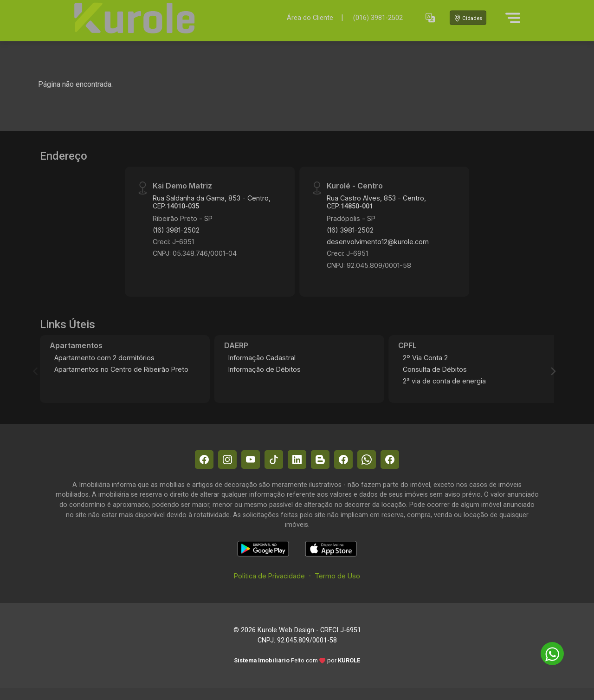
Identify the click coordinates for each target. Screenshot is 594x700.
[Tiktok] (274, 460)
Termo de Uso (337, 576)
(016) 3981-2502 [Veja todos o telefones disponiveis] (378, 18)
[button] (430, 18)
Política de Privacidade (269, 576)
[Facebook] (204, 460)
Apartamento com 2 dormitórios (104, 358)
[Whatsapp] (367, 460)
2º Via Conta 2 (425, 358)
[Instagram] (227, 460)
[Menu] (513, 18)
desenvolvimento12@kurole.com (378, 242)
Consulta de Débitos (435, 369)
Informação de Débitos (265, 369)
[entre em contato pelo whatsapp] (548, 652)
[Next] (553, 371)
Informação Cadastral (262, 358)
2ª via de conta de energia (444, 381)
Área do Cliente (310, 17)
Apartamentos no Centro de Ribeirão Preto (121, 369)
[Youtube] (251, 460)
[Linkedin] (297, 460)
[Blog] (320, 460)
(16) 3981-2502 (176, 230)
